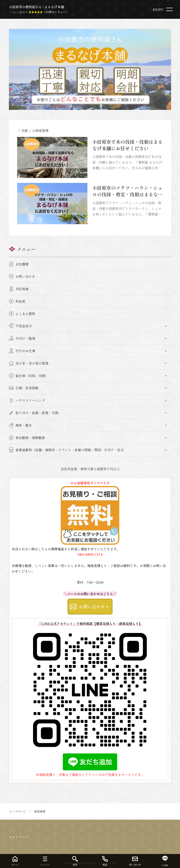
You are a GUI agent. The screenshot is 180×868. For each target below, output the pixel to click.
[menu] (164, 9)
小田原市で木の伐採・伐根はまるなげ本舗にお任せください (127, 145)
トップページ (17, 811)
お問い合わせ (92, 606)
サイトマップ (19, 837)
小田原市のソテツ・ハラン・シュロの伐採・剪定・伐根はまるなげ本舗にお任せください (127, 194)
